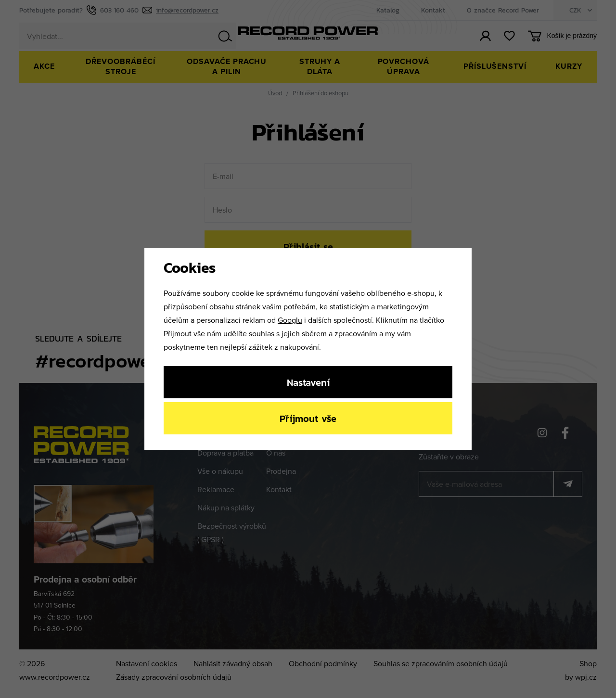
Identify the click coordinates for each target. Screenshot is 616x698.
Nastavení (308, 382)
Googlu (290, 320)
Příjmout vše (308, 418)
